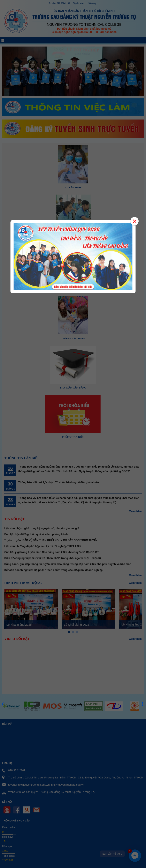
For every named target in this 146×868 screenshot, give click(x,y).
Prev (3, 712)
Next (143, 712)
